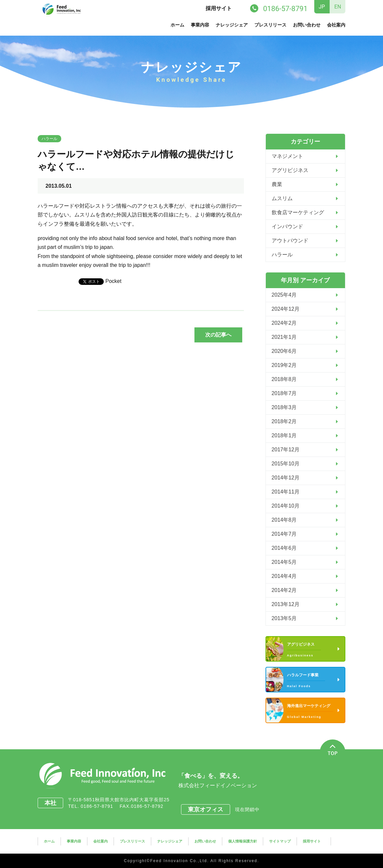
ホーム (177, 25)
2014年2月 (284, 590)
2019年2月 (284, 365)
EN (338, 7)
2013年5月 (284, 618)
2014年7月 (284, 534)
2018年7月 (284, 393)
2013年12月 (286, 604)
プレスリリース (270, 25)
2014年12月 (286, 478)
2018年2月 (284, 421)
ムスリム (282, 198)
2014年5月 (284, 562)
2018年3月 (284, 407)
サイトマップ (280, 841)
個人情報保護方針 (243, 841)
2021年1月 (284, 337)
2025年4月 (284, 295)
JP (322, 7)
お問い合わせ (307, 25)
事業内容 (200, 25)
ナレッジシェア (232, 25)
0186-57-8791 (99, 806)
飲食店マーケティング (298, 212)
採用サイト (219, 8)
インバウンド (287, 226)
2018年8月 (284, 379)
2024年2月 (284, 323)
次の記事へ (218, 335)
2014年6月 (284, 548)
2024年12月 (286, 309)
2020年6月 (284, 351)
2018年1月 (284, 435)
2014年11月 (286, 492)
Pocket (113, 281)
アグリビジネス (290, 170)
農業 (277, 184)
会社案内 (336, 25)
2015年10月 (286, 464)
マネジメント (287, 156)
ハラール (49, 139)
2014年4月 (284, 576)
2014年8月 (284, 520)
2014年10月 (286, 506)
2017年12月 (286, 450)
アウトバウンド (290, 241)
